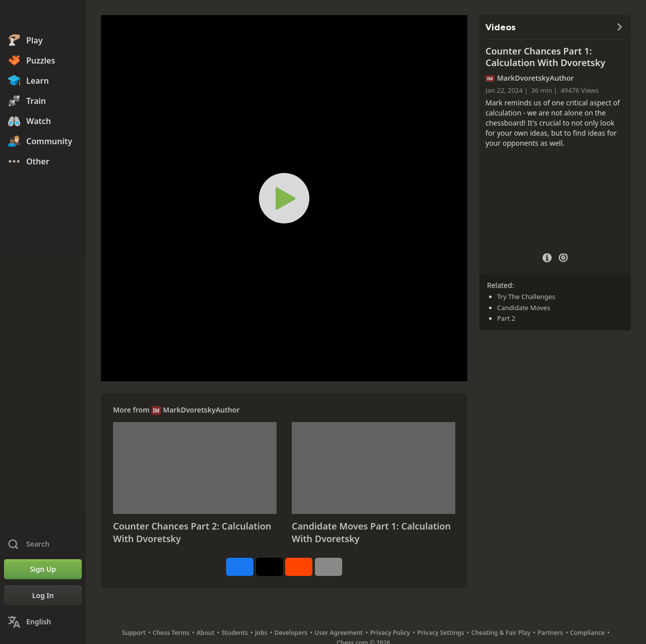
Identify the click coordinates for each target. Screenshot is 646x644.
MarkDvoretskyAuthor (201, 410)
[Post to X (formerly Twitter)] (270, 567)
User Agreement (339, 633)
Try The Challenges (526, 297)
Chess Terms (171, 633)
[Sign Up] (43, 569)
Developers (291, 633)
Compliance (588, 633)
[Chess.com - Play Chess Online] (43, 17)
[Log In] (43, 596)
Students (235, 633)
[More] (329, 567)
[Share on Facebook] (240, 567)
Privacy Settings (441, 633)
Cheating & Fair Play (501, 633)
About (206, 633)
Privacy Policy (390, 633)
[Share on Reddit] (299, 567)
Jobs (261, 633)
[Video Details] (547, 256)
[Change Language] (43, 622)
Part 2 (506, 318)
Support (134, 633)
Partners (550, 633)
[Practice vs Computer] (563, 257)
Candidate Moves (524, 308)
